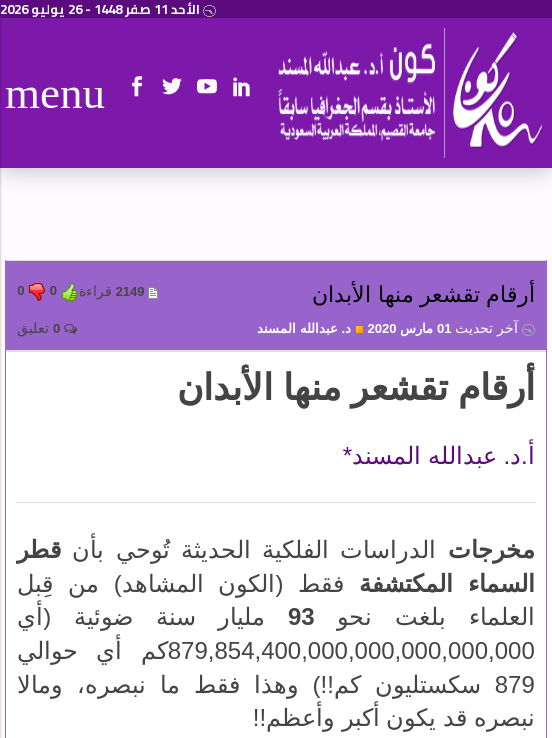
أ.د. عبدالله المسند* (439, 455)
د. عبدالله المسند (310, 328)
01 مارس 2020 (450, 328)
